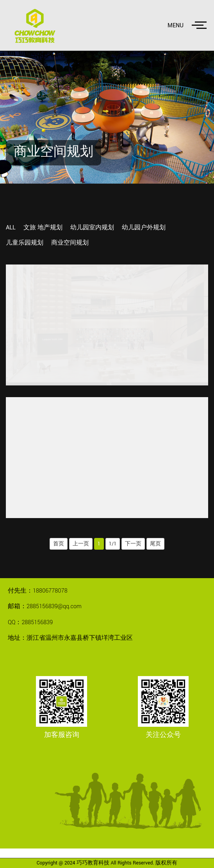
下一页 (133, 544)
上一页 (81, 544)
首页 (59, 544)
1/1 (113, 544)
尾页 (155, 544)
